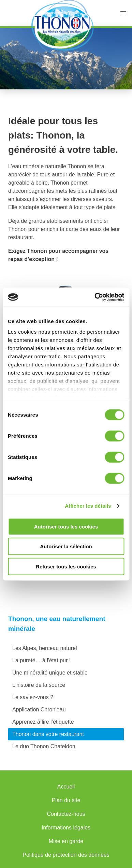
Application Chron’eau (39, 710)
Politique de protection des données (66, 855)
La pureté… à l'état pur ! (41, 660)
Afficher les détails (88, 506)
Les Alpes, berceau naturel (45, 648)
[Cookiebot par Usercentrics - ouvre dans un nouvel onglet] (95, 297)
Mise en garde (66, 841)
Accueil (66, 787)
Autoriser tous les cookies (66, 526)
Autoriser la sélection (66, 546)
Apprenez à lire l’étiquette (43, 722)
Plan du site (66, 800)
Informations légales (66, 828)
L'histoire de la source (39, 685)
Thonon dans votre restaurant (48, 734)
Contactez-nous (66, 814)
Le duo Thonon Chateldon (44, 746)
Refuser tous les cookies (66, 566)
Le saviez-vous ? (33, 697)
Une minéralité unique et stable (50, 673)
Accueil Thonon (62, 27)
